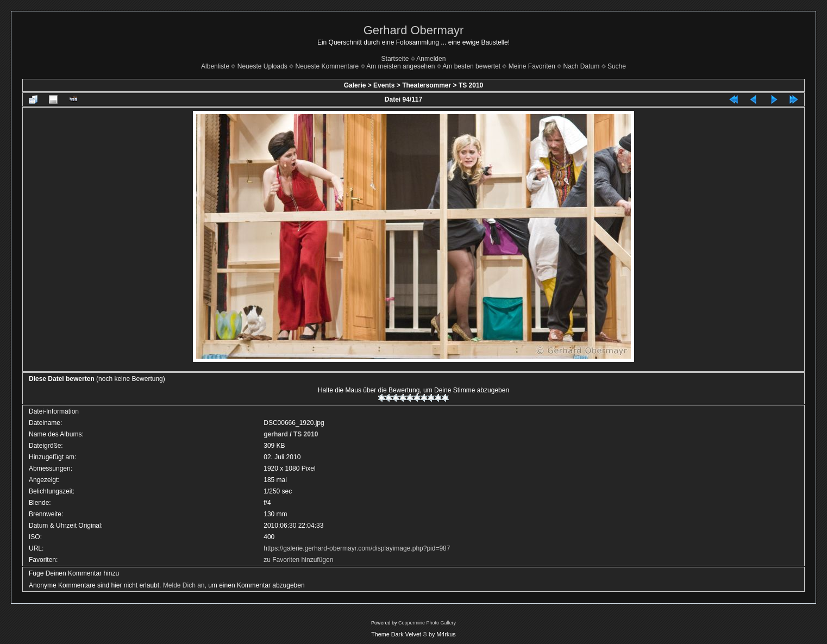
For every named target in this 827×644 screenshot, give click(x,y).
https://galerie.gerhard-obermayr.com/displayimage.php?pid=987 (357, 548)
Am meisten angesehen (400, 66)
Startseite (395, 59)
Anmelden (431, 59)
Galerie (355, 85)
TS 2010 (471, 85)
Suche (617, 66)
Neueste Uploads (262, 66)
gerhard (276, 434)
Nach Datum (582, 66)
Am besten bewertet (471, 66)
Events (384, 85)
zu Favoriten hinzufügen (298, 560)
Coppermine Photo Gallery (427, 623)
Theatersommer (427, 85)
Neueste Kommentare (327, 66)
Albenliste (215, 66)
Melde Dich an (184, 585)
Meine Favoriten (532, 66)
